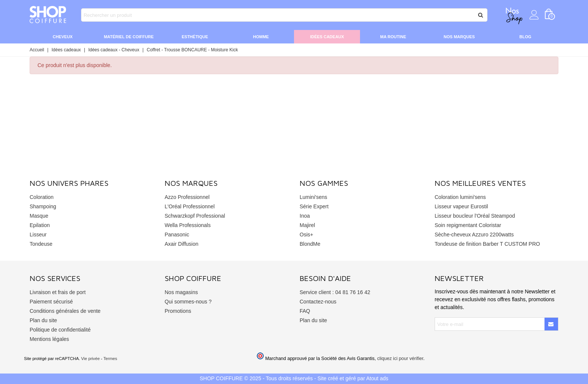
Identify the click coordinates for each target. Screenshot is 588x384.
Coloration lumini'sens (460, 197)
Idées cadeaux (327, 37)
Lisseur (38, 235)
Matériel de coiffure (129, 37)
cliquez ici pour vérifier (400, 359)
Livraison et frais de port (58, 292)
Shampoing (43, 206)
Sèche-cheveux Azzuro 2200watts (474, 235)
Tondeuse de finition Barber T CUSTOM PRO (487, 244)
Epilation (40, 225)
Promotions (178, 311)
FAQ (305, 311)
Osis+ (306, 235)
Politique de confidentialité (60, 330)
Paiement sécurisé (51, 302)
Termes (110, 359)
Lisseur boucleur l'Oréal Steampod (475, 216)
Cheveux (63, 37)
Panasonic (177, 235)
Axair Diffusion (181, 244)
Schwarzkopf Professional (195, 216)
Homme (261, 37)
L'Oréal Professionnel (190, 206)
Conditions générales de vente (65, 311)
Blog (525, 37)
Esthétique (195, 37)
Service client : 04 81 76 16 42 (335, 292)
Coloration (42, 197)
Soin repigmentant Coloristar (468, 225)
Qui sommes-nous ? (188, 302)
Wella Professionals (188, 225)
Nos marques (459, 37)
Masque (39, 216)
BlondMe (310, 244)
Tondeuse (41, 244)
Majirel (307, 225)
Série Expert (314, 206)
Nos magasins (181, 292)
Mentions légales (49, 339)
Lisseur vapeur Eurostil (461, 206)
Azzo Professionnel (187, 197)
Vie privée (90, 359)
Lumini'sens (313, 197)
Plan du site (43, 320)
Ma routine (393, 37)
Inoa (305, 216)
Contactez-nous (318, 302)
